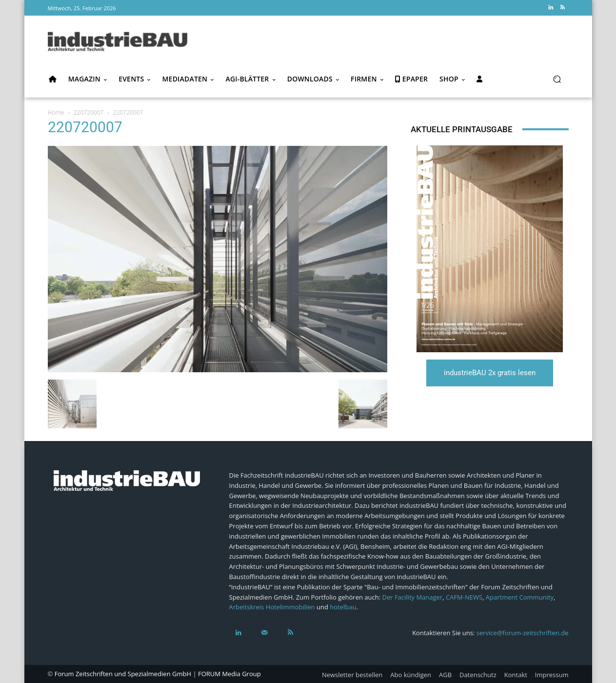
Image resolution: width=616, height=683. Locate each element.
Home (56, 112)
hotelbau (343, 607)
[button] (557, 79)
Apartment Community (520, 597)
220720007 (89, 112)
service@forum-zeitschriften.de (523, 633)
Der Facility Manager (412, 597)
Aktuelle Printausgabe (462, 129)
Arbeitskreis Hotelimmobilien (272, 607)
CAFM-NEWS (464, 597)
